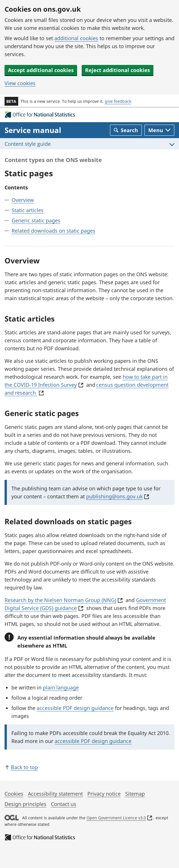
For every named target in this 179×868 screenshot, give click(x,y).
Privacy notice (104, 794)
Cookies (14, 794)
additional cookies (76, 38)
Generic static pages (36, 220)
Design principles (25, 804)
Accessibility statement (55, 794)
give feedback (118, 101)
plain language (61, 687)
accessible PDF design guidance (75, 708)
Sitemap (135, 794)
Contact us (64, 804)
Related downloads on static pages (54, 231)
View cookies (20, 83)
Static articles (28, 210)
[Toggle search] (126, 130)
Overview (23, 200)
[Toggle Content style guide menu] (89, 144)
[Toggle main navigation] (159, 130)
